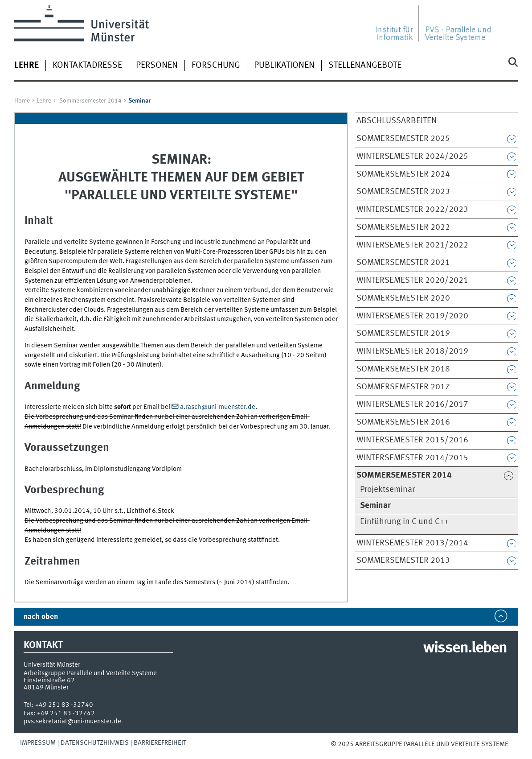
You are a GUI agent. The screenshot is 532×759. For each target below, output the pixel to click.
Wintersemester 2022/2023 (412, 210)
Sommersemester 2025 (403, 139)
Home (22, 101)
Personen (157, 66)
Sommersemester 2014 (90, 101)
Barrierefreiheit (160, 743)
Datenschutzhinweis (95, 743)
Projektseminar (387, 490)
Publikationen (284, 66)
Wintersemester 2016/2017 (412, 404)
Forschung (216, 66)
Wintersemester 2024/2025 (412, 157)
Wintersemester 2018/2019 (412, 351)
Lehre (44, 101)
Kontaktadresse (87, 66)
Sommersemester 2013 (403, 561)
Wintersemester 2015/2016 (412, 440)
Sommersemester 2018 (403, 369)
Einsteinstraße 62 (49, 681)
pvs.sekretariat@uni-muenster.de (72, 722)
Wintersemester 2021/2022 (412, 245)
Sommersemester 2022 (403, 227)
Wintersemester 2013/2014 (412, 543)
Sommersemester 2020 (403, 298)
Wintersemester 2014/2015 (412, 458)
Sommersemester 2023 (403, 192)
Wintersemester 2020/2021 (412, 280)
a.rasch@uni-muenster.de (218, 407)
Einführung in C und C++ (404, 522)
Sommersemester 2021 (403, 263)
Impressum (38, 743)
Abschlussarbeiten (397, 121)
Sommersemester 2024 (403, 174)
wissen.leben (465, 648)
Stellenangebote (365, 66)
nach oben (41, 617)
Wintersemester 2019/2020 (412, 316)
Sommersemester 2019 (403, 334)
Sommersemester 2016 (403, 422)
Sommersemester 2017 (403, 387)
